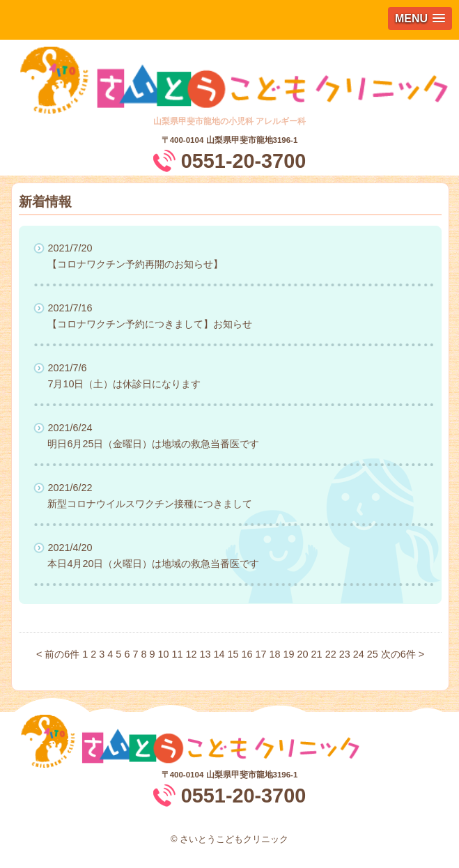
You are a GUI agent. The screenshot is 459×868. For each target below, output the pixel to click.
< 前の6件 (58, 654)
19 (289, 654)
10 (163, 654)
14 (219, 654)
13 (205, 654)
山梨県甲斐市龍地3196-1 (252, 140)
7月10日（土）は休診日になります (124, 384)
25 (373, 654)
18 (275, 654)
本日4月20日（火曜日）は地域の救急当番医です (153, 564)
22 (331, 654)
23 (345, 654)
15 (233, 654)
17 (261, 654)
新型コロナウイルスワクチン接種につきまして (150, 504)
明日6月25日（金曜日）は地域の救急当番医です (153, 444)
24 (359, 654)
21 (317, 654)
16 (247, 654)
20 (303, 654)
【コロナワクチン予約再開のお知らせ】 (135, 264)
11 (177, 654)
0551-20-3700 (243, 161)
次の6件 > (403, 654)
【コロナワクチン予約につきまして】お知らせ (150, 324)
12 (191, 654)
